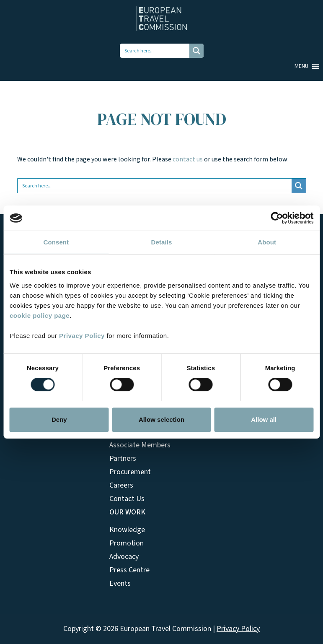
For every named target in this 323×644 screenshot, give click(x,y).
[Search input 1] (155, 51)
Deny (59, 419)
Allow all (264, 419)
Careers (121, 485)
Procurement (130, 472)
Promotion (127, 543)
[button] (301, 66)
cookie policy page (40, 316)
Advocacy (124, 557)
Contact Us (127, 499)
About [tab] (267, 242)
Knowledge (127, 530)
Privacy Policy (82, 336)
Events (120, 583)
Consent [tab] (56, 242)
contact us (188, 159)
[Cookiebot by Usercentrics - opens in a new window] (277, 218)
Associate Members (140, 445)
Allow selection (161, 419)
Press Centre (129, 570)
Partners (123, 458)
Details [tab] (162, 242)
